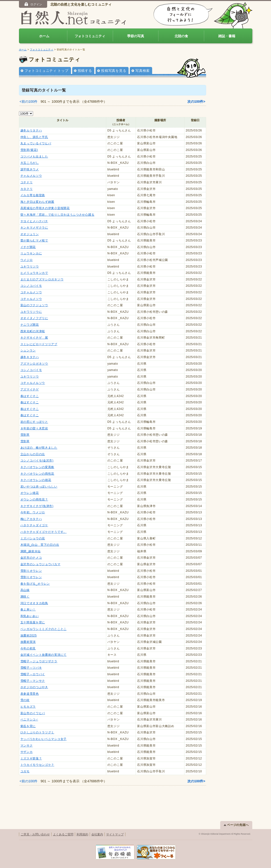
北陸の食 (181, 36)
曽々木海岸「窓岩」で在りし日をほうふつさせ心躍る (57, 215)
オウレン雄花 (30, 493)
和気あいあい (30, 616)
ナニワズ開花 (30, 325)
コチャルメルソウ (33, 383)
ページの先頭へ (236, 825)
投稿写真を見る (114, 71)
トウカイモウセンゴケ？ (37, 765)
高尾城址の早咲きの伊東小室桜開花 (45, 208)
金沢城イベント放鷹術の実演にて (44, 655)
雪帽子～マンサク (33, 681)
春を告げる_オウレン (35, 584)
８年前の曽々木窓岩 (34, 428)
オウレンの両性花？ (34, 499)
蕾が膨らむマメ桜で (34, 240)
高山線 (25, 590)
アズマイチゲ (30, 389)
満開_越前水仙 (31, 551)
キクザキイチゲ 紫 (34, 338)
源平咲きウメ (30, 169)
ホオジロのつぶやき (34, 687)
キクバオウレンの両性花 (37, 474)
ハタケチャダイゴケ (34, 525)
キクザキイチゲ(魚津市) (37, 506)
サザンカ (27, 752)
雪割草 (25, 435)
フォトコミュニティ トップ (47, 71)
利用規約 (82, 834)
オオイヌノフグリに (34, 318)
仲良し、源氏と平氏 (34, 137)
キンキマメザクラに (34, 228)
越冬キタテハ (30, 357)
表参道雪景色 (30, 694)
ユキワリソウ (30, 267)
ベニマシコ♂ (29, 720)
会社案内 (97, 834)
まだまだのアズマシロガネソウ (42, 279)
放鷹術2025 (29, 636)
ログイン (33, 4)
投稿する (85, 71)
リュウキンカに (31, 253)
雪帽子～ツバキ (31, 668)
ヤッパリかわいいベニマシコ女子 (44, 739)
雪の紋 (25, 700)
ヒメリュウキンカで (34, 273)
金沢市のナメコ (31, 558)
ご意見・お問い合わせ (35, 834)
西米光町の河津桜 (33, 331)
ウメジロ (27, 260)
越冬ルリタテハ (31, 130)
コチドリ (27, 182)
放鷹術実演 (28, 642)
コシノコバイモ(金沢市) (37, 461)
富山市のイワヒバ (33, 713)
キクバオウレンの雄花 (36, 480)
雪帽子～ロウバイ (33, 674)
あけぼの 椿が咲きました (39, 448)
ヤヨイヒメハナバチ (34, 221)
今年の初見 (28, 648)
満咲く (25, 597)
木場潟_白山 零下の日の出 (40, 545)
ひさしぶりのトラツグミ (37, 732)
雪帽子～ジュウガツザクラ (39, 661)
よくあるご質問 (63, 834)
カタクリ (27, 189)
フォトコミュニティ (90, 36)
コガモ (25, 771)
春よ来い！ (28, 609)
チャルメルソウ (31, 176)
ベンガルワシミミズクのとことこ (44, 629)
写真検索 (143, 71)
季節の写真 (136, 36)
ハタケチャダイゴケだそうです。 (44, 532)
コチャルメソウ (31, 292)
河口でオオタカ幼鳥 (34, 603)
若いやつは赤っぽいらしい (39, 487)
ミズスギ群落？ (31, 758)
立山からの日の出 (33, 454)
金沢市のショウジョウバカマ (40, 564)
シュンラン (28, 351)
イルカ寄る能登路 (33, 195)
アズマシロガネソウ (34, 364)
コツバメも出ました (34, 157)
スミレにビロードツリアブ (39, 344)
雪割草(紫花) (29, 150)
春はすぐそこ (30, 396)
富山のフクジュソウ (34, 305)
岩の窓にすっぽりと (34, 422)
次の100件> (196, 102)
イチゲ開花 (28, 247)
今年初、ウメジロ (33, 512)
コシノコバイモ (31, 286)
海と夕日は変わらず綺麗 (37, 202)
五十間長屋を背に (33, 622)
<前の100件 (29, 102)
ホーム (44, 36)
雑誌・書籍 (227, 36)
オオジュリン (30, 234)
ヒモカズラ (28, 707)
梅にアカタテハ (31, 519)
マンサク (27, 746)
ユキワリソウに (31, 312)
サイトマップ (115, 834)
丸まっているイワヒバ (36, 143)
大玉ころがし (30, 163)
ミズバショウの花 (33, 538)
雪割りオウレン (31, 571)
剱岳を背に (28, 726)
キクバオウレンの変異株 (37, 467)
